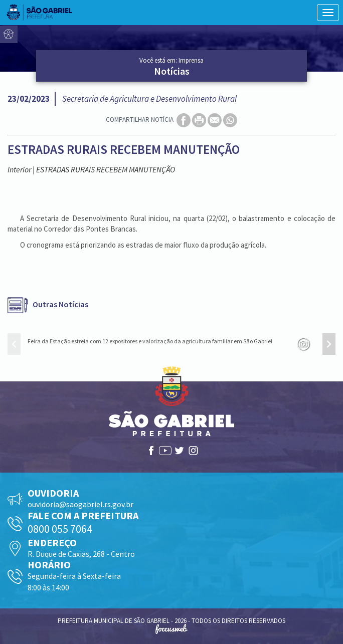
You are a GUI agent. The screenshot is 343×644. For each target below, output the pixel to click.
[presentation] (14, 344)
